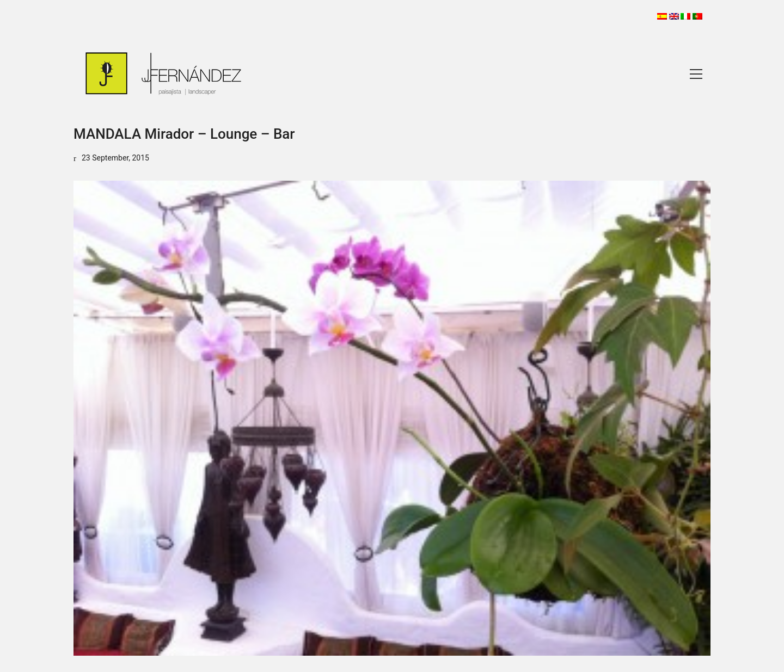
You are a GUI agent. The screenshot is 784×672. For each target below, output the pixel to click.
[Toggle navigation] (696, 74)
